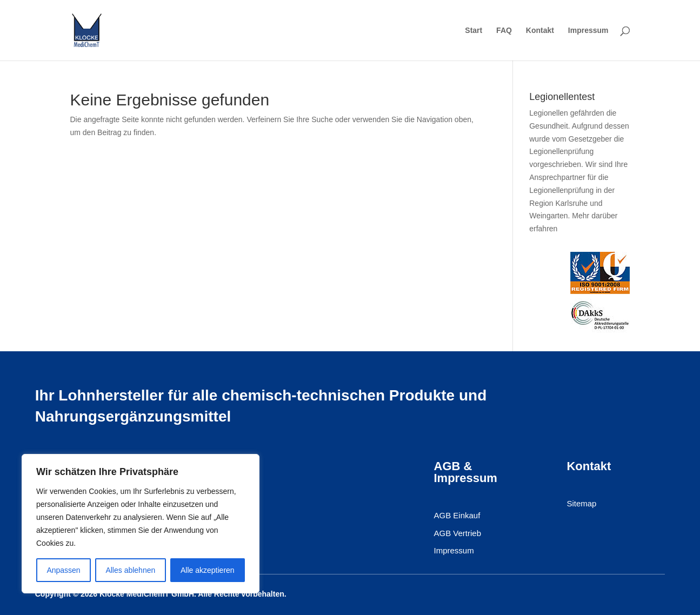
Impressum (588, 31)
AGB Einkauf (457, 516)
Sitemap (581, 504)
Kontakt (540, 31)
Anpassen (63, 570)
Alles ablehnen (130, 570)
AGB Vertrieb (458, 533)
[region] (141, 524)
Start (474, 31)
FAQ (504, 31)
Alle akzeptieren (208, 570)
